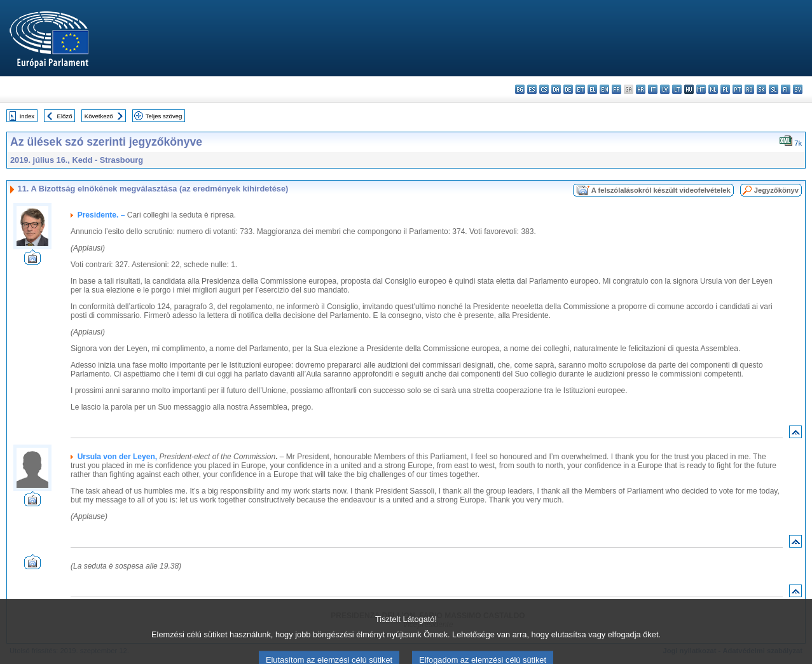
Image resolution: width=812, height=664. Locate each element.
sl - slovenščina (774, 89)
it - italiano (653, 89)
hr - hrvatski (641, 89)
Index (27, 116)
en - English (604, 89)
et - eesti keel (580, 89)
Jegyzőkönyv (776, 190)
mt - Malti (701, 89)
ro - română (749, 89)
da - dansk (556, 89)
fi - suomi (786, 89)
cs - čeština (544, 89)
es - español (532, 89)
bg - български (520, 89)
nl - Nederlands (713, 89)
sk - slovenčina (761, 89)
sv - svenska (798, 89)
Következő (99, 116)
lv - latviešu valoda (665, 89)
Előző (65, 116)
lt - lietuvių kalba (677, 89)
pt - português (737, 89)
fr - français (616, 89)
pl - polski (725, 89)
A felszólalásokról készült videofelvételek (661, 190)
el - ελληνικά (592, 89)
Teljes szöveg (164, 116)
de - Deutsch (568, 89)
